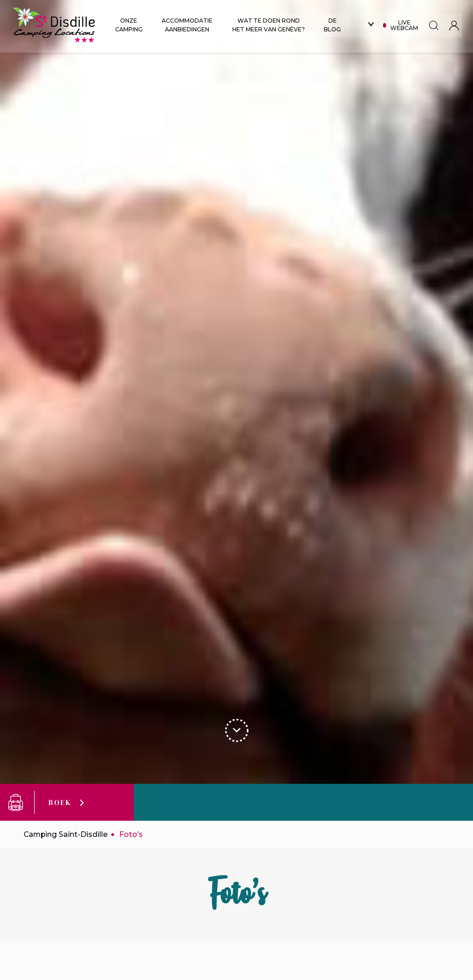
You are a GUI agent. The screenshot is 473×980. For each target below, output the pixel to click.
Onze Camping (129, 25)
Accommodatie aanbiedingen (188, 25)
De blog (335, 25)
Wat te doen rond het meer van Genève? (270, 25)
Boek (60, 802)
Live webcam (407, 25)
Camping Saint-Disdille (66, 834)
